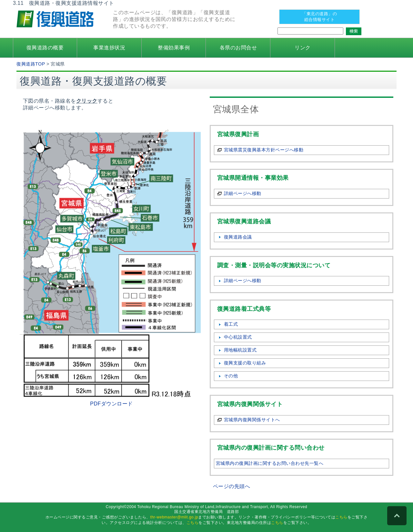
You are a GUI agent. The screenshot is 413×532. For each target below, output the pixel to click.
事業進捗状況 (109, 48)
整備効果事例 (174, 48)
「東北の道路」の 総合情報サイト (319, 17)
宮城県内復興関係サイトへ (252, 420)
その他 (231, 376)
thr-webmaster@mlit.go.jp (174, 517)
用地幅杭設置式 (240, 350)
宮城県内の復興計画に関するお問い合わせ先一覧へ (270, 463)
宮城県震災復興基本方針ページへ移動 (264, 150)
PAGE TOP (397, 516)
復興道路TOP (31, 64)
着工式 (231, 324)
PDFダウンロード (111, 404)
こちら (341, 517)
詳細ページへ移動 (243, 193)
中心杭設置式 (238, 337)
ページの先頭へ (232, 486)
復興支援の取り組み (245, 363)
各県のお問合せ (238, 48)
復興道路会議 (238, 237)
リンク (303, 48)
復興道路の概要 (45, 48)
